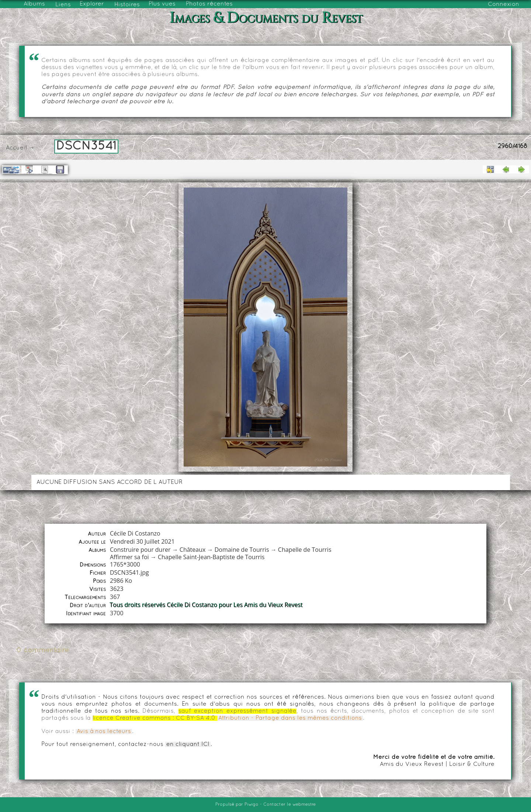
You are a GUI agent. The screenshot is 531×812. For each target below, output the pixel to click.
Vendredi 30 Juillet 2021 (142, 541)
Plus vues (162, 4)
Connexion (504, 4)
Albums (34, 4)
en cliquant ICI (188, 744)
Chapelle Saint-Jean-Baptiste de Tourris (211, 557)
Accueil (16, 148)
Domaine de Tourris (242, 550)
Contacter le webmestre (289, 805)
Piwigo (251, 805)
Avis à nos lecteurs (104, 732)
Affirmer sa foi (129, 557)
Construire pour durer (140, 550)
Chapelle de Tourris (305, 550)
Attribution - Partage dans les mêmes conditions (290, 718)
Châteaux (193, 550)
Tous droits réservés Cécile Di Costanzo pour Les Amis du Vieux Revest (206, 605)
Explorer (92, 4)
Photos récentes (209, 4)
